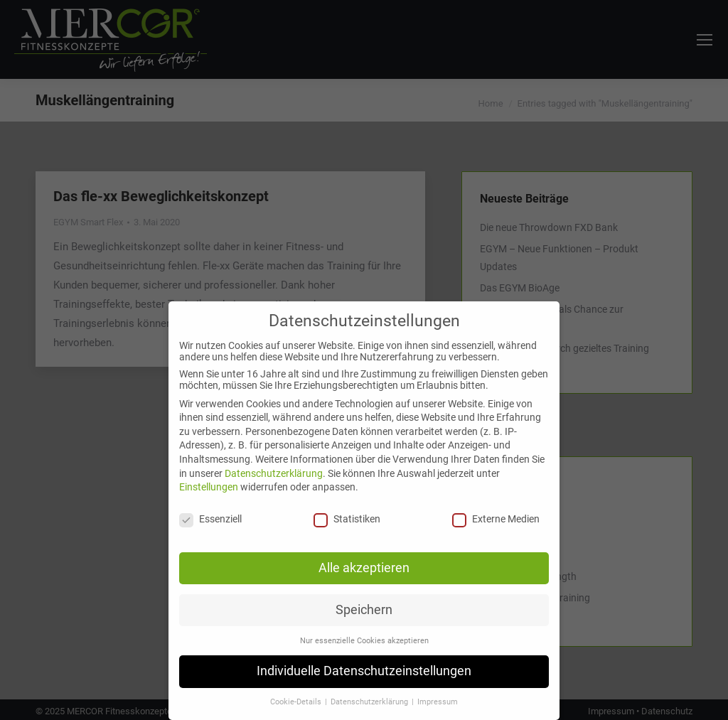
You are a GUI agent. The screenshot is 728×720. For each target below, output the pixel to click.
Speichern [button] (364, 610)
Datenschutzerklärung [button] (370, 702)
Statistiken (347, 519)
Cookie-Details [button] (297, 702)
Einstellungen (209, 487)
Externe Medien (496, 519)
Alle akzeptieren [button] (364, 568)
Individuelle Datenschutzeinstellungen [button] (364, 671)
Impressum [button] (438, 702)
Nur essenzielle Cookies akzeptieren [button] (364, 641)
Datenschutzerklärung (274, 473)
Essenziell (210, 519)
